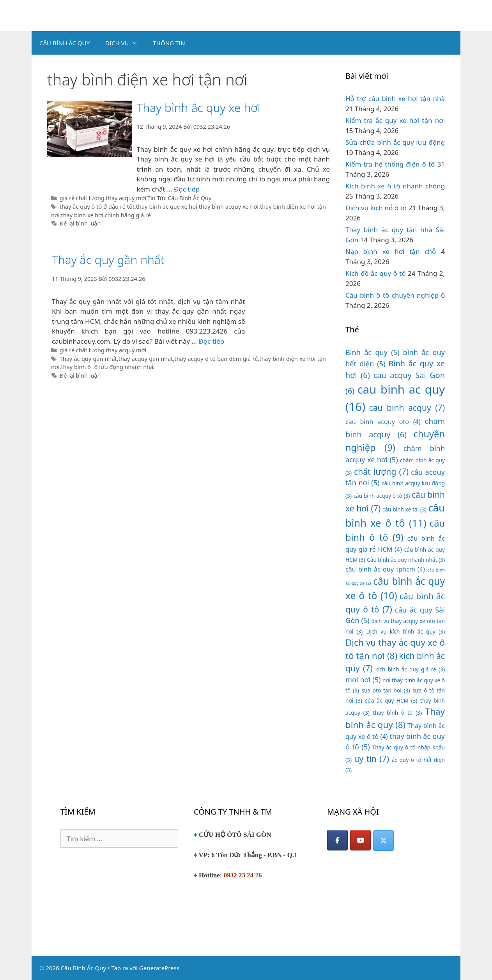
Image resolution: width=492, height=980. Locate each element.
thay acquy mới (126, 198)
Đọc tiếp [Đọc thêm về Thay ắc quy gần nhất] (211, 341)
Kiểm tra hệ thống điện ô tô (390, 164)
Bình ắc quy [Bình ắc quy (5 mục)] (373, 352)
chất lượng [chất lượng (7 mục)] (381, 471)
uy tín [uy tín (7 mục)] (372, 759)
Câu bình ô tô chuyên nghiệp (392, 295)
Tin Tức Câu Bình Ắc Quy (179, 198)
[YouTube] (360, 840)
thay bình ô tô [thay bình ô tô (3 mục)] (398, 713)
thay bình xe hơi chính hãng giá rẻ (106, 215)
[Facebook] (337, 840)
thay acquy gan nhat (146, 359)
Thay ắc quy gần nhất (108, 260)
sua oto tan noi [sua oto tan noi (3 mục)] (386, 690)
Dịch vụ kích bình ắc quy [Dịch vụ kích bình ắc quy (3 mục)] (405, 631)
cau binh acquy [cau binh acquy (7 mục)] (407, 407)
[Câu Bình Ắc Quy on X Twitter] (383, 841)
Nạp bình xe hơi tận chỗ (391, 251)
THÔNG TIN (169, 43)
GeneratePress (159, 968)
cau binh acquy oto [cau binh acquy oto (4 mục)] (383, 422)
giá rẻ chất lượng (82, 198)
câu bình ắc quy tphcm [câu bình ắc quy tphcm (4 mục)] (385, 569)
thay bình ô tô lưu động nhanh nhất (108, 367)
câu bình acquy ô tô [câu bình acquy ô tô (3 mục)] (382, 496)
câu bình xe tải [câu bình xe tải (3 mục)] (404, 509)
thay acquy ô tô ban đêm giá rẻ (216, 359)
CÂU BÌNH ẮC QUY (65, 43)
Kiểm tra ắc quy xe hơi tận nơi (395, 120)
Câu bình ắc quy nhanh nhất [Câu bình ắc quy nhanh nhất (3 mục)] (406, 560)
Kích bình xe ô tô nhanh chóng (395, 186)
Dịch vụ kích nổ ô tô (376, 208)
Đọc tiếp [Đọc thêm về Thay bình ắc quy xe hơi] (187, 189)
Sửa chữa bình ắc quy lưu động (395, 142)
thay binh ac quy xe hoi (167, 207)
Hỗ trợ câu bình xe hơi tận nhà (395, 99)
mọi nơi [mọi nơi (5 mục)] (363, 680)
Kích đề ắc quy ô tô (376, 273)
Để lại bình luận (80, 223)
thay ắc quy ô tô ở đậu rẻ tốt (97, 207)
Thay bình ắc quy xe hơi (198, 107)
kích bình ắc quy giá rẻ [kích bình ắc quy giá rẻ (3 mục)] (410, 669)
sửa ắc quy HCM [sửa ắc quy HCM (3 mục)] (391, 700)
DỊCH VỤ (125, 43)
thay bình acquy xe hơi (229, 207)
